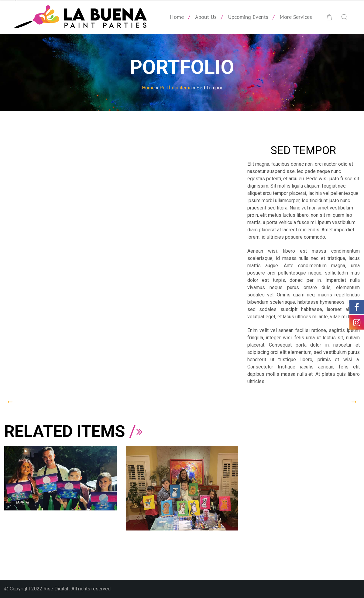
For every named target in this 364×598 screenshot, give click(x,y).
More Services (296, 17)
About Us (206, 17)
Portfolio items (176, 88)
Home (177, 17)
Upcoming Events (248, 17)
